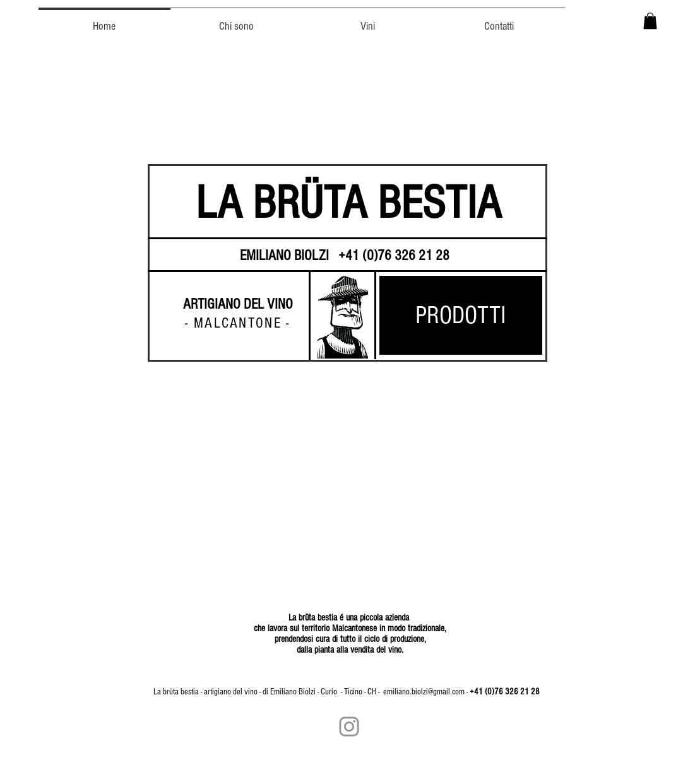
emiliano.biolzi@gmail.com (424, 692)
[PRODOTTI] (461, 315)
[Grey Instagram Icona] (349, 727)
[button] (650, 21)
